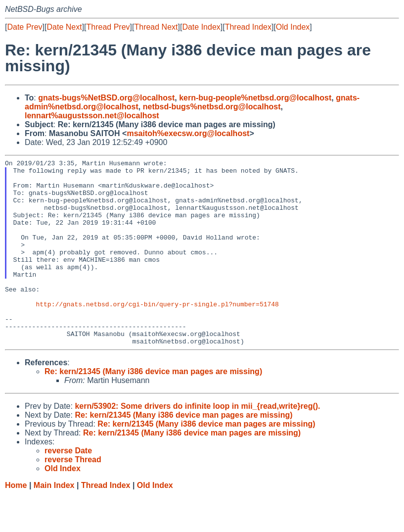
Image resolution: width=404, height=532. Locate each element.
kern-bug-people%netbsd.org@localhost (255, 98)
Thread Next (156, 27)
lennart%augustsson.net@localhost (92, 116)
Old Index (293, 27)
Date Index (201, 27)
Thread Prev (108, 27)
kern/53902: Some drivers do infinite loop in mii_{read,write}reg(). (197, 443)
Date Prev (24, 27)
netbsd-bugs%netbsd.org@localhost (212, 107)
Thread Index (248, 27)
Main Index (54, 522)
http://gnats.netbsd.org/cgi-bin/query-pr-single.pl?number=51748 (157, 334)
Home (16, 522)
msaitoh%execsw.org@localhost (188, 133)
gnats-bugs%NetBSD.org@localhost (106, 98)
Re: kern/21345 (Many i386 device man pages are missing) (153, 409)
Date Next (64, 27)
